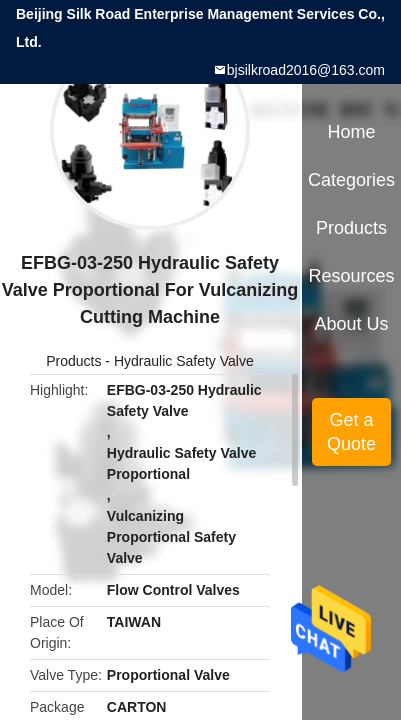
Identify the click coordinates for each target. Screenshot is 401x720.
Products (73, 361)
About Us (352, 324)
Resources (352, 276)
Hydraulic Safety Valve (184, 361)
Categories (351, 180)
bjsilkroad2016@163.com (306, 70)
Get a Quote (351, 432)
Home (352, 132)
